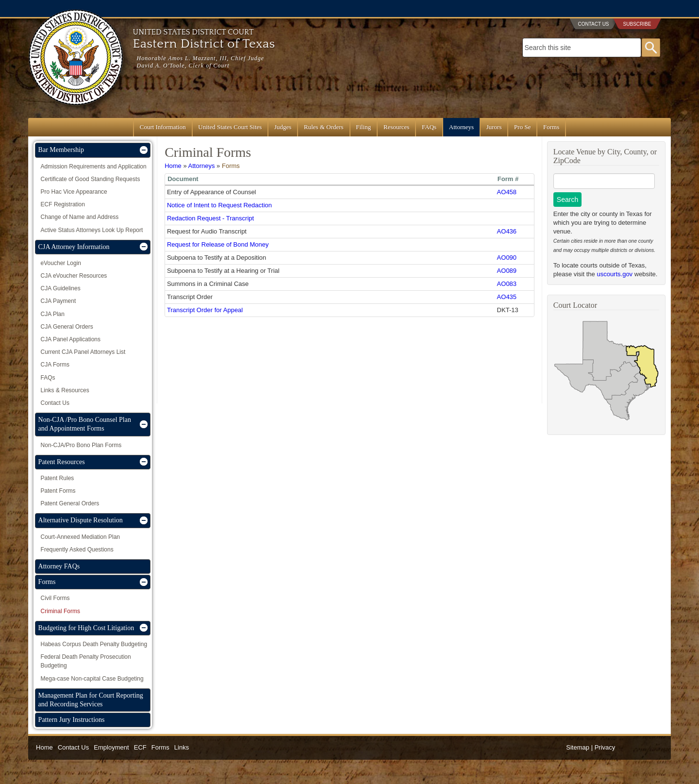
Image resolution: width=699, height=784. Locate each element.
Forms (551, 127)
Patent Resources (62, 462)
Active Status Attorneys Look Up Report (92, 230)
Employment (111, 747)
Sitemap (578, 747)
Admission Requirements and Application (94, 167)
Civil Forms (55, 598)
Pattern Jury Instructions (72, 720)
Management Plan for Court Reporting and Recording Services (91, 700)
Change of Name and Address (80, 217)
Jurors (494, 127)
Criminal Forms (60, 611)
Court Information (163, 127)
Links (182, 747)
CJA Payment (58, 301)
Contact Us (593, 24)
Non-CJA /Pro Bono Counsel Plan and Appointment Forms (85, 424)
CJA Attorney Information (74, 247)
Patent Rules (58, 478)
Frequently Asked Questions (77, 550)
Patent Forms (58, 491)
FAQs (429, 127)
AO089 (507, 271)
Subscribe (637, 24)
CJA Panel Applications (71, 339)
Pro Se (522, 127)
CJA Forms (55, 365)
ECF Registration (63, 204)
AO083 (507, 284)
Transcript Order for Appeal (205, 310)
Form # (508, 179)
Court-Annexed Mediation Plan (80, 537)
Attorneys (461, 127)
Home (173, 166)
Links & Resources (65, 390)
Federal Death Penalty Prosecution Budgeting (86, 661)
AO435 (507, 297)
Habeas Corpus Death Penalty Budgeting (94, 644)
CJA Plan (53, 314)
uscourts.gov (615, 274)
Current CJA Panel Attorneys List (83, 352)
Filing (363, 127)
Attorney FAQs (59, 566)
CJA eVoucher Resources (74, 276)
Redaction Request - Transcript (210, 218)
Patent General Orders (70, 503)
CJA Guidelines (61, 288)
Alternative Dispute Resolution (81, 520)
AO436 (507, 231)
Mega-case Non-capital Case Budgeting (92, 679)
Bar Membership (61, 150)
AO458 (507, 192)
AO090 (507, 258)
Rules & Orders (324, 127)
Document (183, 179)
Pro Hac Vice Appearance (74, 192)
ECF (140, 747)
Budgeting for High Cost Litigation (86, 628)
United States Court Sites (230, 127)
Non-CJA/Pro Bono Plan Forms (81, 445)
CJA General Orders (67, 327)
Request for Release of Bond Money (218, 244)
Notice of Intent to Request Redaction (219, 205)
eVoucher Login (61, 263)
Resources (396, 127)
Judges (283, 127)
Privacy (605, 747)
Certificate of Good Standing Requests (91, 179)
